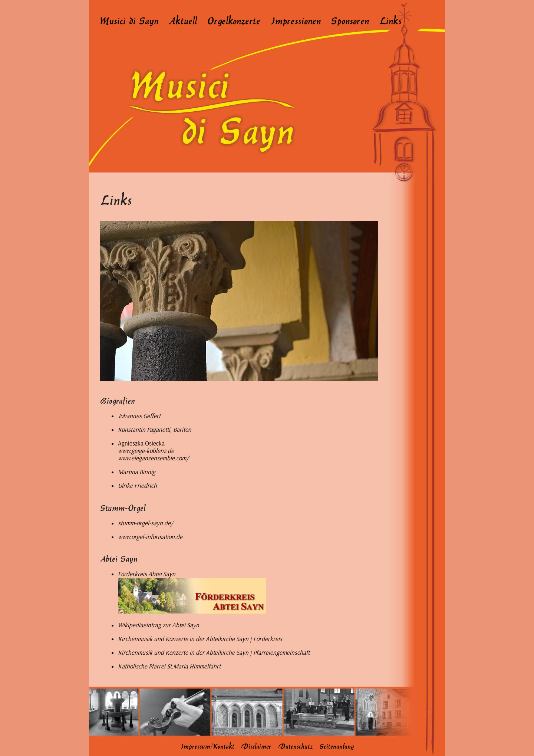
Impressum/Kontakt (207, 746)
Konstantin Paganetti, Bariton (155, 430)
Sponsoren (350, 20)
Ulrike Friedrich (137, 486)
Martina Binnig (137, 472)
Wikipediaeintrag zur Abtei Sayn (159, 625)
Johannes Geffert (139, 416)
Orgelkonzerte (234, 20)
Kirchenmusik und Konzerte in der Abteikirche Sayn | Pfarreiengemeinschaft (214, 653)
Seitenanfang (337, 746)
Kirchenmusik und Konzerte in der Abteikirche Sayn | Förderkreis (200, 639)
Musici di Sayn (129, 20)
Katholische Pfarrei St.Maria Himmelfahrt (169, 666)
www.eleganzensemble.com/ (153, 458)
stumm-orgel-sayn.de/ (146, 523)
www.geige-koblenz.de (146, 451)
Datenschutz (296, 746)
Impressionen (296, 20)
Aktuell (183, 20)
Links (390, 20)
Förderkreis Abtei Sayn (147, 574)
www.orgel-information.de (150, 537)
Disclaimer (256, 746)
